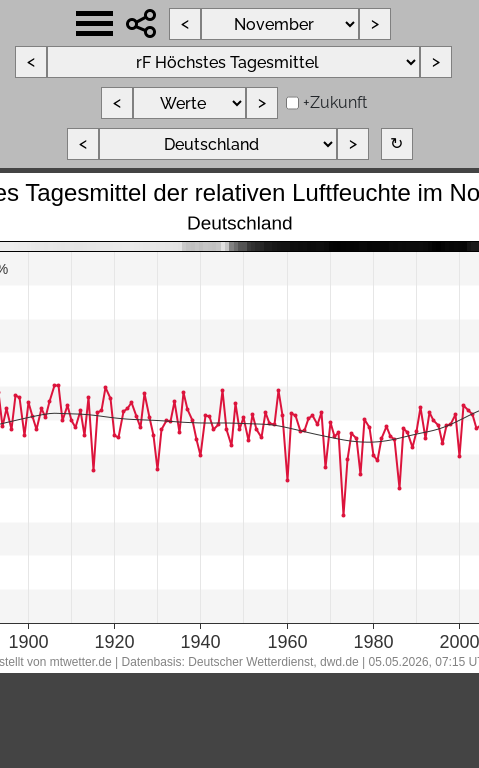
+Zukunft (335, 102)
